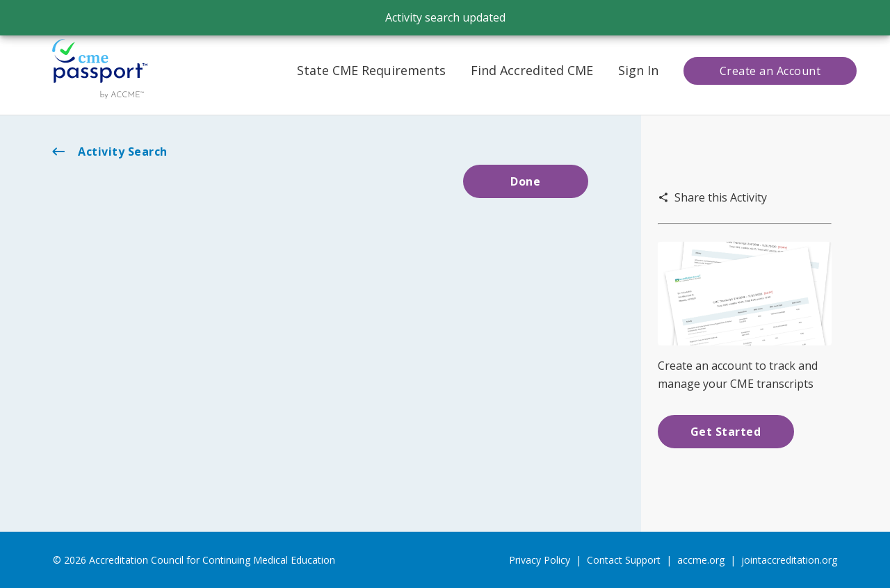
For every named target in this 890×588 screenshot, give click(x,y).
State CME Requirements (371, 70)
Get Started (726, 432)
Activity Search (109, 152)
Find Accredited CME (532, 70)
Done (525, 181)
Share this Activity (712, 197)
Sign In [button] (638, 70)
